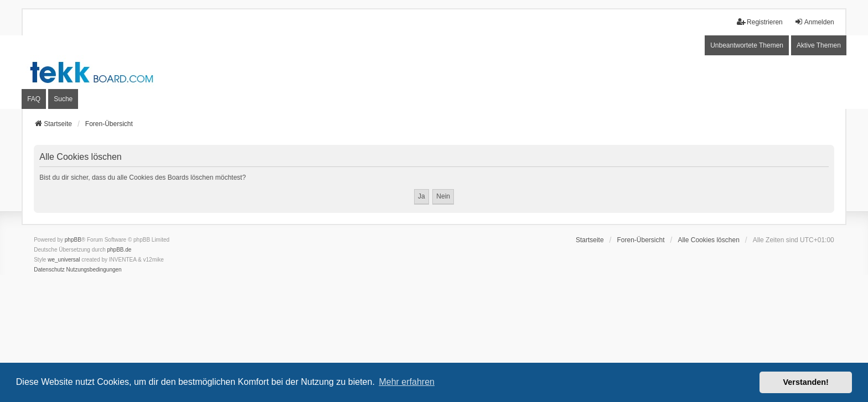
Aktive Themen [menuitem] (819, 45)
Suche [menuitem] (63, 99)
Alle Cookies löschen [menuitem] (708, 240)
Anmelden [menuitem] (814, 22)
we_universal (64, 260)
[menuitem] (49, 270)
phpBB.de (120, 250)
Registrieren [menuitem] (760, 22)
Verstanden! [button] (806, 382)
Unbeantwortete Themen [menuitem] (747, 45)
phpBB (73, 240)
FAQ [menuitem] (34, 99)
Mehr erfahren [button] (407, 382)
